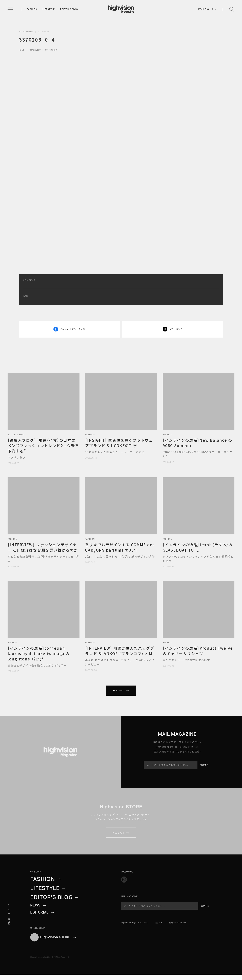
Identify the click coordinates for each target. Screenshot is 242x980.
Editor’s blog (69, 10)
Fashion (32, 10)
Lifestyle (49, 10)
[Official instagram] (124, 880)
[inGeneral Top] (121, 9)
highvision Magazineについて (135, 923)
